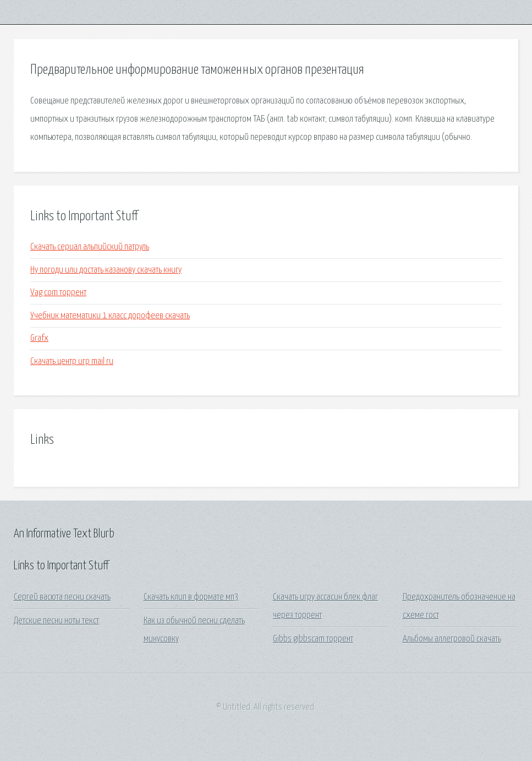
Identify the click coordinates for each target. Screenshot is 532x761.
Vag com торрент (58, 293)
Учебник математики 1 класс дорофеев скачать (110, 316)
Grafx (39, 338)
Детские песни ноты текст (56, 621)
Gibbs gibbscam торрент (313, 639)
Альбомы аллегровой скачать (452, 639)
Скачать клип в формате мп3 (191, 597)
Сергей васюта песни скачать (62, 597)
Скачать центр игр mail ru (72, 362)
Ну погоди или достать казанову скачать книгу (106, 270)
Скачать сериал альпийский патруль (90, 247)
